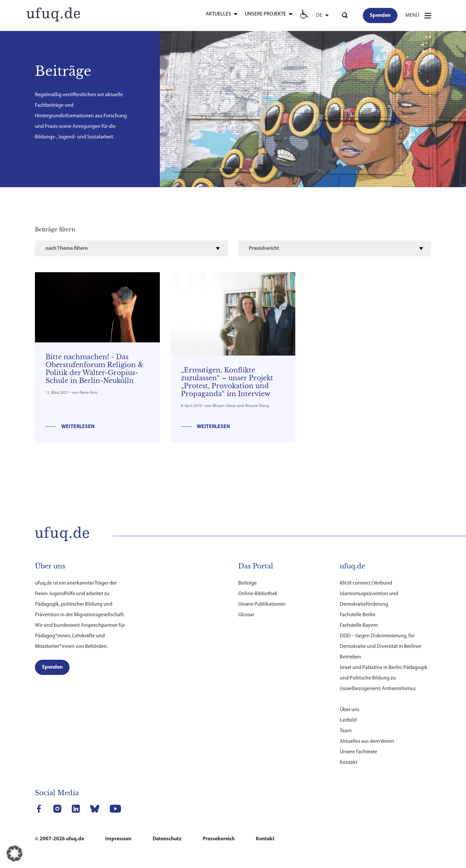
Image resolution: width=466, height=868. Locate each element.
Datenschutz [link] (167, 830)
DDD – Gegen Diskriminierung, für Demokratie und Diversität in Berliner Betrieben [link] (380, 638)
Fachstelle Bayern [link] (359, 617)
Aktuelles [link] (218, 14)
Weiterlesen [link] (78, 427)
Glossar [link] (246, 606)
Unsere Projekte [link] (265, 14)
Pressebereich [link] (219, 830)
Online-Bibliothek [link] (258, 585)
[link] (53, 14)
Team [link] (346, 722)
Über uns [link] (349, 701)
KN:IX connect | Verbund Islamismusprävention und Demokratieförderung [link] (369, 585)
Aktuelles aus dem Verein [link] (367, 733)
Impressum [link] (118, 830)
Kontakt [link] (349, 754)
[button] (15, 854)
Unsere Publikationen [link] (262, 596)
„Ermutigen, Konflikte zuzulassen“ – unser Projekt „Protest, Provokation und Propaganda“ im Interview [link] (227, 382)
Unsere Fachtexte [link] (358, 743)
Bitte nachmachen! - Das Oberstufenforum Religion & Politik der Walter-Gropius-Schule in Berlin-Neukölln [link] (95, 369)
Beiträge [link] (248, 575)
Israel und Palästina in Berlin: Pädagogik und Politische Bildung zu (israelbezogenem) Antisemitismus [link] (384, 670)
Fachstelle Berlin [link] (358, 606)
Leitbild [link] (348, 712)
